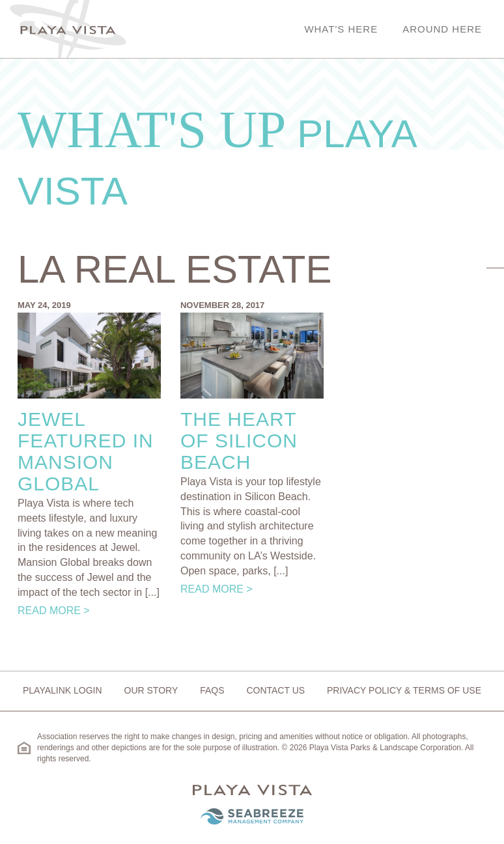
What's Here (341, 29)
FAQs (212, 690)
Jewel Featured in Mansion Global (86, 451)
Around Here (442, 29)
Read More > (54, 611)
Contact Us (275, 690)
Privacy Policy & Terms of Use (404, 690)
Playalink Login (63, 690)
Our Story (151, 690)
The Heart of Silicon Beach (239, 441)
